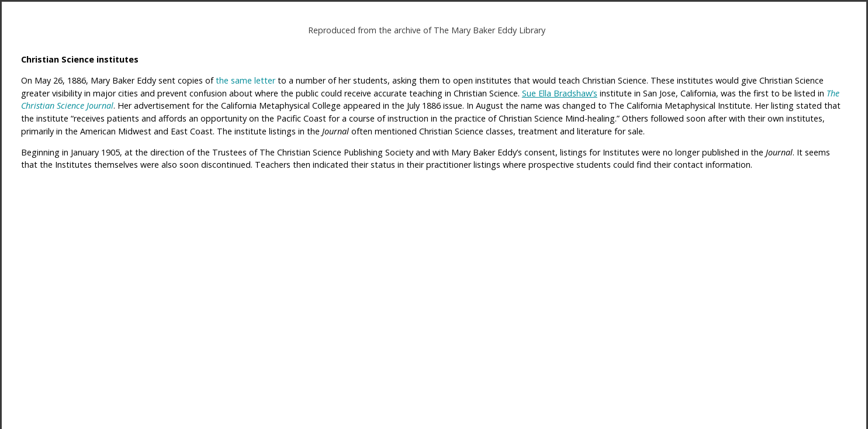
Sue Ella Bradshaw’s (560, 93)
